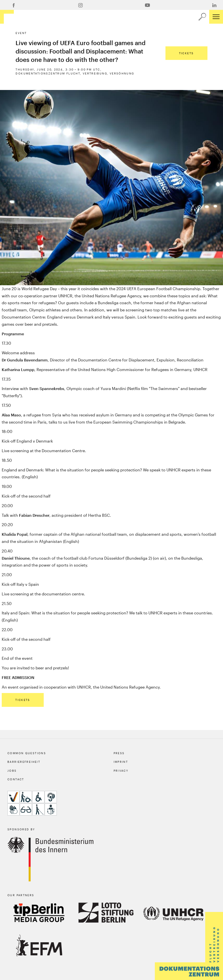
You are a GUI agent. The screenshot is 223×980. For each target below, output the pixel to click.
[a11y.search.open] (202, 17)
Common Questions (27, 753)
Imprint (121, 762)
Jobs (12, 771)
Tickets (186, 53)
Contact (16, 779)
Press (119, 753)
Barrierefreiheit (24, 762)
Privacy (121, 771)
